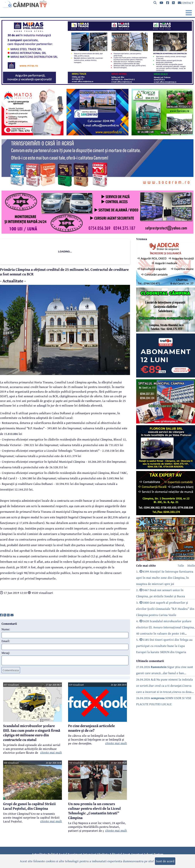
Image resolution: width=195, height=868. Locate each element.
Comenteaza (11, 670)
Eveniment (75, 854)
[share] (1, 615)
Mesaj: (6, 653)
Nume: (6, 629)
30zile (191, 565)
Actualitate (39, 854)
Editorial (116, 854)
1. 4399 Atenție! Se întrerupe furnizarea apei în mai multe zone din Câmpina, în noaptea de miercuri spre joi (165, 578)
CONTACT (186, 3)
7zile (181, 565)
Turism (158, 854)
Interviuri (90, 854)
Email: (6, 641)
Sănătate (103, 854)
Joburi (148, 854)
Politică (53, 854)
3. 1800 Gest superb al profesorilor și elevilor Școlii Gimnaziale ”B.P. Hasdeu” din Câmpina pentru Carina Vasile (165, 609)
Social (63, 854)
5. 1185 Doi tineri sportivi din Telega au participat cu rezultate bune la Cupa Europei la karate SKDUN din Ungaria (164, 646)
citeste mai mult (51, 752)
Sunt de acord (165, 861)
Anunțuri (137, 854)
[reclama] (97, 84)
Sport (126, 854)
